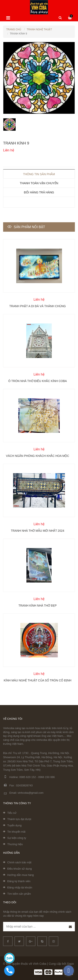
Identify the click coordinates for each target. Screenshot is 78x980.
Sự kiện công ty (17, 838)
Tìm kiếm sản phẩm (19, 894)
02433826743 (25, 785)
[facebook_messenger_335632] (69, 971)
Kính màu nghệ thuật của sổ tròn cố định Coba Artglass (38, 680)
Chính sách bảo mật (19, 862)
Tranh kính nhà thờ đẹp (38, 606)
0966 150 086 (47, 777)
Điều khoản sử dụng (20, 869)
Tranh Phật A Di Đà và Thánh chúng (38, 306)
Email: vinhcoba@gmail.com (23, 793)
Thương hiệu (15, 844)
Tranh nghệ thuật (39, 29)
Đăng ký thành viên (19, 881)
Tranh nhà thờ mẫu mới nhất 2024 (38, 531)
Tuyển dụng (14, 825)
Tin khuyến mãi (16, 832)
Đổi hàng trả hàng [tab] (39, 192)
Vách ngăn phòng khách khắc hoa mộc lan (38, 456)
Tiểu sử (12, 813)
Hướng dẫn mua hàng (20, 875)
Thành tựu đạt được (19, 819)
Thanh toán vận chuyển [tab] (39, 183)
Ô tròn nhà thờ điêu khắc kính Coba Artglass (38, 381)
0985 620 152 (28, 777)
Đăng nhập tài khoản (20, 887)
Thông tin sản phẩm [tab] (39, 174)
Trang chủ (14, 29)
